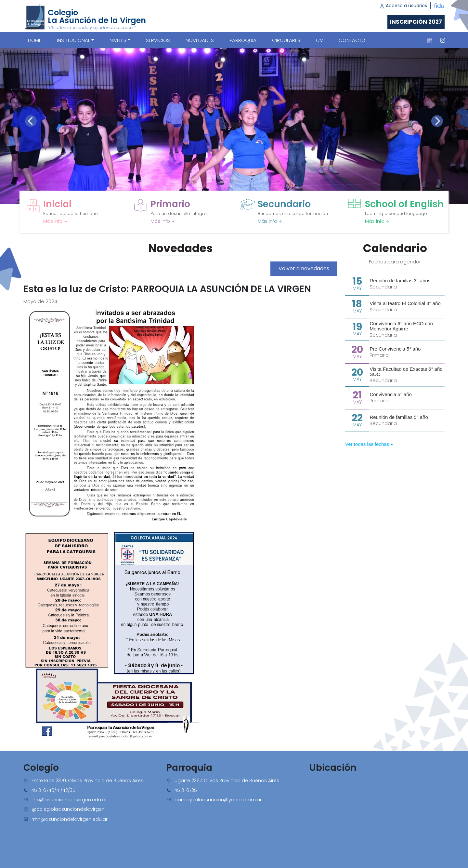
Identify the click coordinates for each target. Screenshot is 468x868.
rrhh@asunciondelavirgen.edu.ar (70, 819)
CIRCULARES (286, 40)
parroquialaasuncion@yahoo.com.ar (218, 800)
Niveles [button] (118, 40)
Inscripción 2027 (416, 22)
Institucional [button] (73, 40)
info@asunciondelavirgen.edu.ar (69, 800)
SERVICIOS (158, 40)
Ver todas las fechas (369, 444)
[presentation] (31, 121)
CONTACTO (352, 40)
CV (319, 40)
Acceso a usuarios (403, 6)
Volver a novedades (304, 268)
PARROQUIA (243, 40)
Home (35, 40)
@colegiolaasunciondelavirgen (68, 809)
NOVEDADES (200, 40)
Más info (55, 221)
